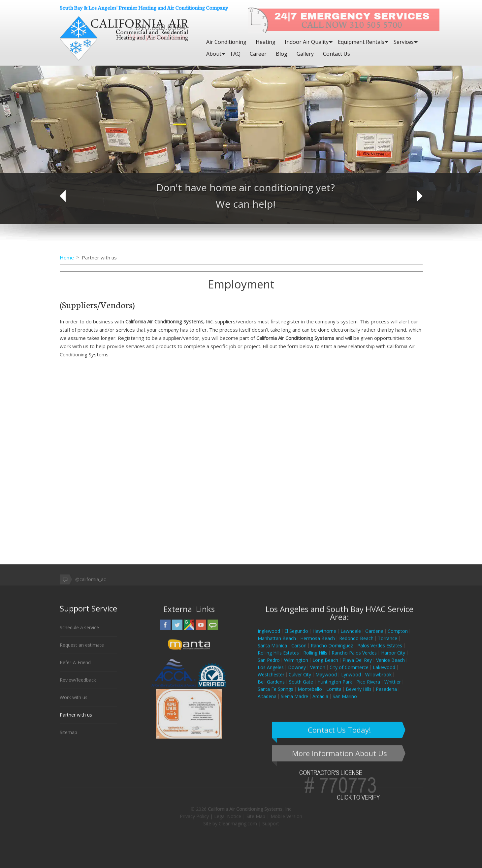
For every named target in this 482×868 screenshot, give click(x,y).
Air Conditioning (226, 42)
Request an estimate (82, 649)
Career (258, 54)
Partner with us (76, 719)
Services (404, 42)
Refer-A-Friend (75, 667)
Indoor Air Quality (307, 42)
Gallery (305, 54)
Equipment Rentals (361, 42)
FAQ (236, 54)
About (214, 54)
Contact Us (337, 54)
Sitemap (68, 737)
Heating (266, 42)
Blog (282, 54)
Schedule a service (79, 632)
